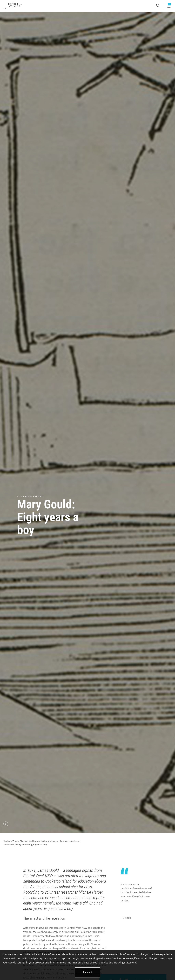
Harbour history (49, 841)
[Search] (158, 6)
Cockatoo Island (30, 496)
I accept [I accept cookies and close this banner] (88, 972)
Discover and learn (29, 841)
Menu (169, 6)
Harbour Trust (11, 841)
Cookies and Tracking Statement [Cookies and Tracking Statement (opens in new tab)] (117, 962)
